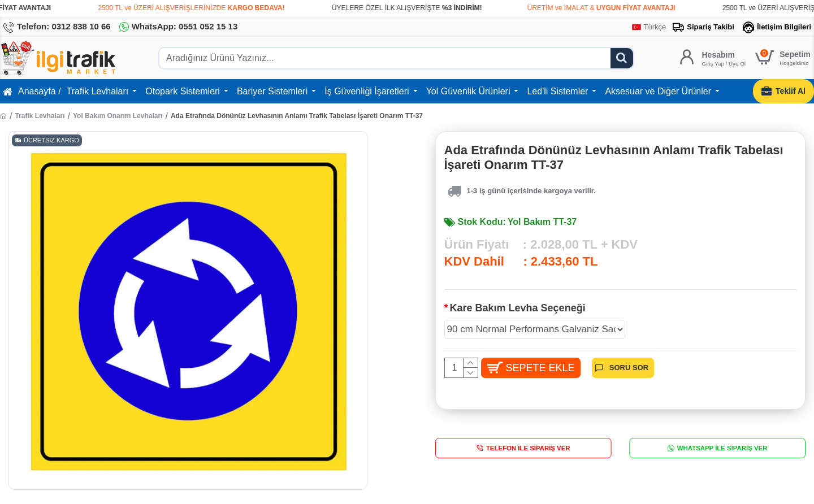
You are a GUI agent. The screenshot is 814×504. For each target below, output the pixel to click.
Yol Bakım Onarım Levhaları (118, 116)
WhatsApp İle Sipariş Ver (723, 453)
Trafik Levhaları (40, 116)
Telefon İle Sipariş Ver (528, 453)
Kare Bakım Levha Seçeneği (518, 308)
